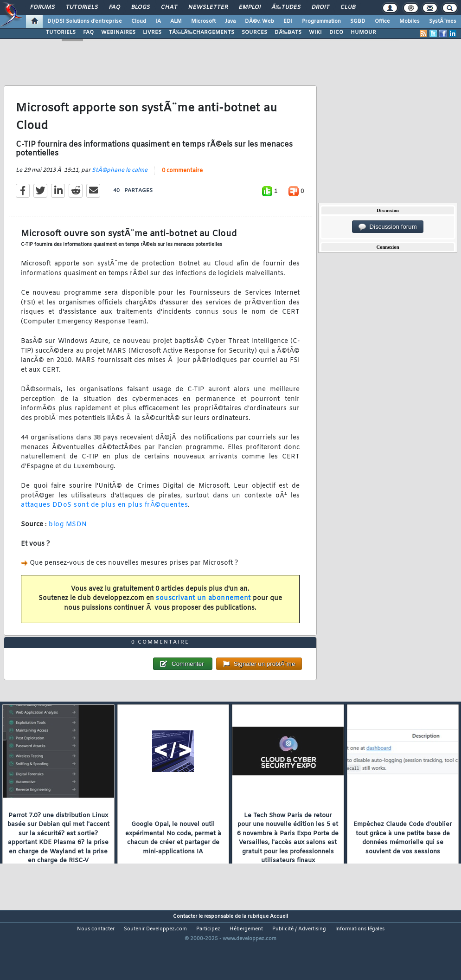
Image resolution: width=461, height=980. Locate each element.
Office (382, 21)
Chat (169, 7)
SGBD (358, 21)
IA (158, 21)
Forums (42, 7)
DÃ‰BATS (288, 32)
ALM (176, 21)
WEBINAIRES (118, 32)
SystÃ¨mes (443, 21)
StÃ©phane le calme (120, 181)
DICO (336, 32)
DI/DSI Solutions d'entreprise (85, 21)
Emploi (250, 7)
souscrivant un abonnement (203, 609)
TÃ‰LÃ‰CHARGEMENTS (202, 32)
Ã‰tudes (286, 7)
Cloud (139, 21)
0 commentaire (182, 181)
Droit (320, 7)
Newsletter (208, 7)
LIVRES (152, 32)
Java (230, 21)
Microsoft (203, 21)
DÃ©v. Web (259, 21)
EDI (288, 21)
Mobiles (410, 21)
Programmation (321, 21)
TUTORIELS (61, 32)
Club (348, 7)
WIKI (315, 32)
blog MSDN (68, 535)
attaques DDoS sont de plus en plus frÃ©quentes (104, 515)
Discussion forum (388, 227)
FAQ (115, 7)
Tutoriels (82, 7)
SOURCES (254, 32)
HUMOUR (363, 32)
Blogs (141, 7)
